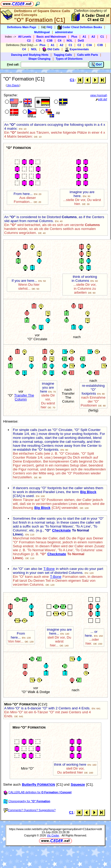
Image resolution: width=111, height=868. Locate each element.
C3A (39, 41)
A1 (84, 37)
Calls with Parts (88, 55)
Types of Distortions (69, 59)
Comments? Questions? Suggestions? (30, 810)
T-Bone (49, 569)
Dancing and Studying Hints (30, 55)
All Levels (25, 37)
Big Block (88, 492)
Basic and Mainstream (51, 37)
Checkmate (62, 530)
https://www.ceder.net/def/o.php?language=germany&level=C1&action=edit (56, 829)
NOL (70, 41)
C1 (102, 37)
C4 (60, 41)
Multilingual (42, 32)
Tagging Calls (63, 55)
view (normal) (99, 95)
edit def (101, 99)
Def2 (81, 41)
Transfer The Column (24, 397)
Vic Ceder (53, 835)
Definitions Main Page (22, 27)
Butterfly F (38, 784)
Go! (96, 64)
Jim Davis (13, 85)
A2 (93, 37)
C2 (29, 41)
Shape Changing (39, 59)
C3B (50, 41)
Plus (74, 37)
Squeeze (78, 784)
